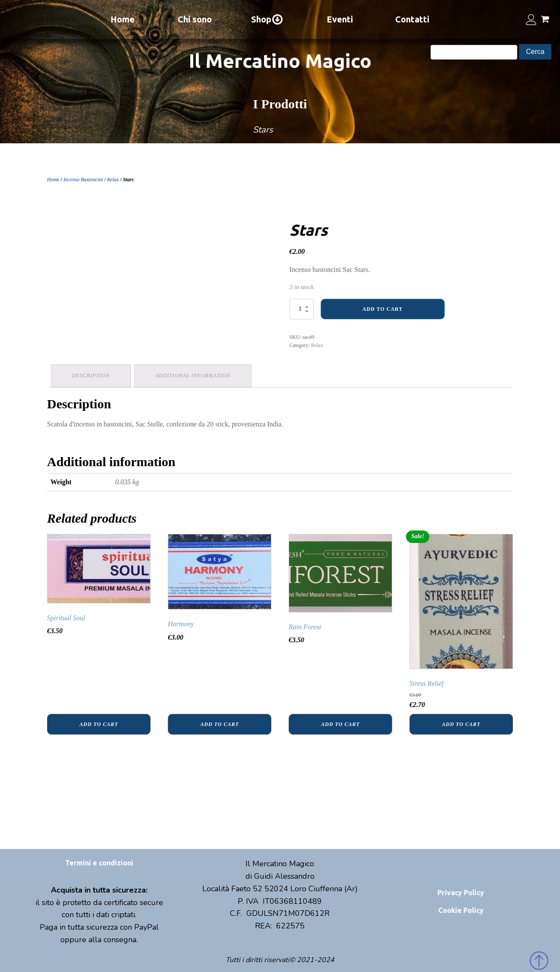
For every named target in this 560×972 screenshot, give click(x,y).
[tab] (91, 375)
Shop (267, 19)
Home (123, 19)
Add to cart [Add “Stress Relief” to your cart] (461, 723)
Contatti (412, 19)
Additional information (194, 375)
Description (91, 375)
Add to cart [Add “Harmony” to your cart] (219, 723)
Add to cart (382, 309)
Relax (113, 180)
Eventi (340, 19)
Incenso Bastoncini (83, 180)
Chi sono (195, 19)
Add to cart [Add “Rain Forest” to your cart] (340, 723)
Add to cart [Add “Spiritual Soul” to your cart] (99, 723)
